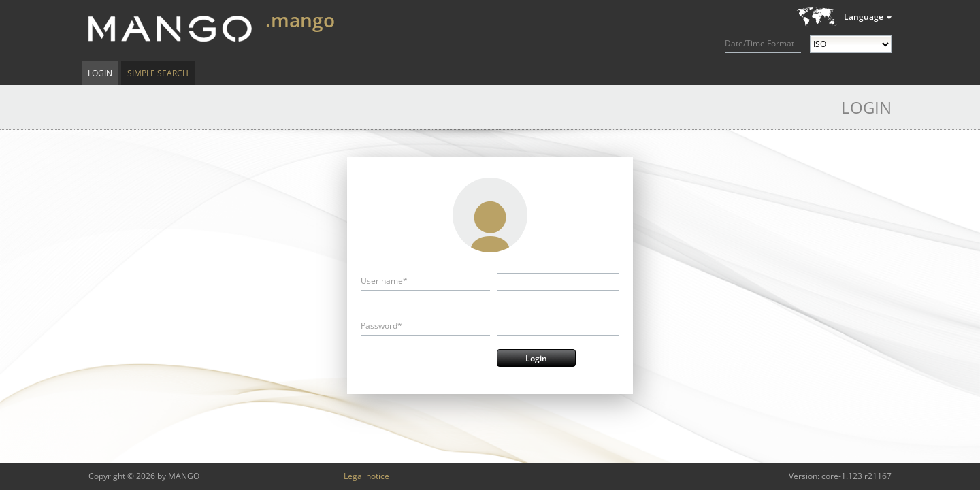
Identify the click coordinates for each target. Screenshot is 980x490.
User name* (384, 281)
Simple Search (158, 73)
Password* (381, 326)
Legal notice (366, 476)
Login (100, 73)
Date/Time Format (759, 43)
